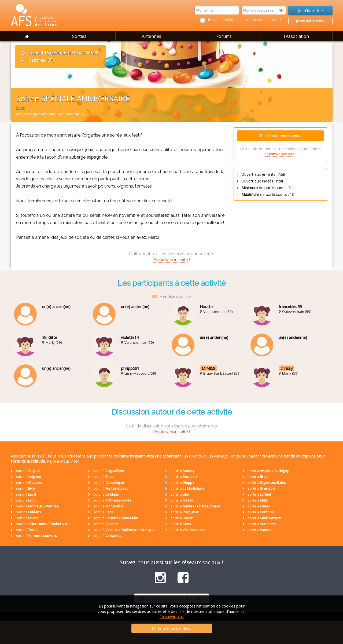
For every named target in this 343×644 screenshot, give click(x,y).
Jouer (21, 107)
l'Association (296, 36)
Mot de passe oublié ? (263, 20)
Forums (224, 36)
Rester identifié (221, 20)
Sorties (79, 36)
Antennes (152, 36)
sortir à (25, 471)
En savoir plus (172, 617)
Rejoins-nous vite (279, 154)
